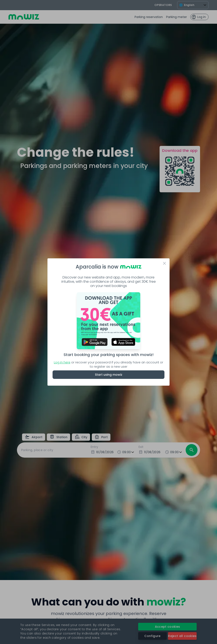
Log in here (62, 362)
